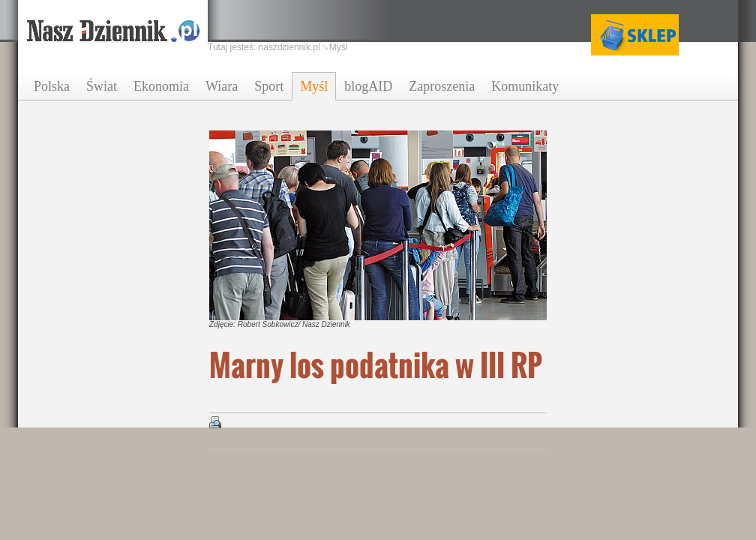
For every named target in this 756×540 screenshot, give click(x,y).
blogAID (368, 86)
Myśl (314, 86)
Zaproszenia (442, 86)
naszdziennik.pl (289, 47)
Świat (102, 86)
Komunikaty (525, 86)
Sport (269, 86)
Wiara (222, 86)
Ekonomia (161, 86)
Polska (52, 86)
